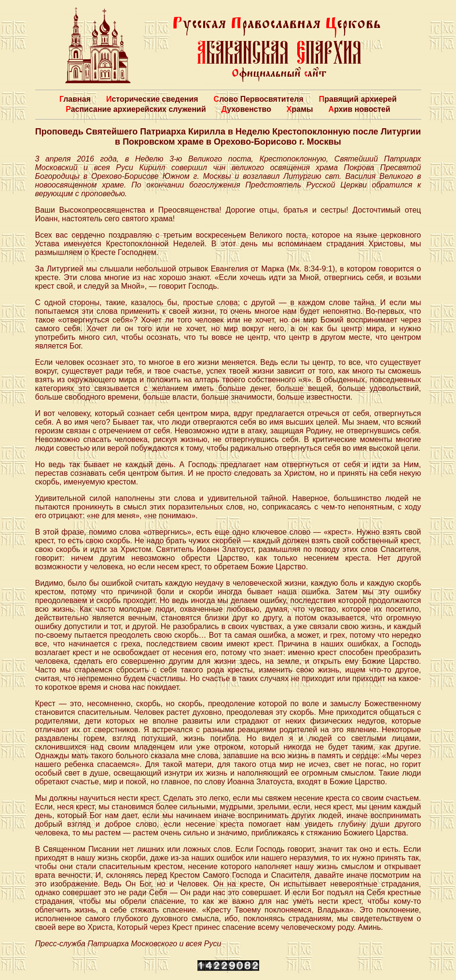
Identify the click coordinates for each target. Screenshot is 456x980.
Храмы (300, 109)
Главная (75, 99)
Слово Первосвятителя (259, 99)
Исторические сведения (152, 99)
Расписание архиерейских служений (136, 109)
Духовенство (246, 109)
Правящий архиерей (358, 99)
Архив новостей (359, 109)
